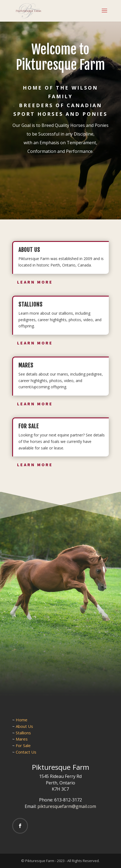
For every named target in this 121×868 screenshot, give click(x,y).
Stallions (23, 733)
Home (22, 720)
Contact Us (26, 752)
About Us (24, 726)
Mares (22, 739)
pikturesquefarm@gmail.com (67, 806)
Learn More (35, 282)
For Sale (23, 745)
